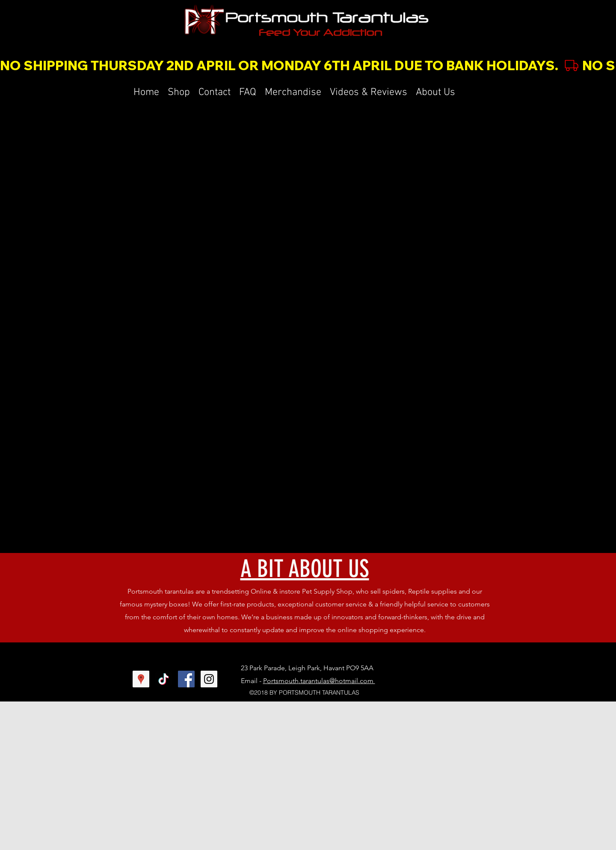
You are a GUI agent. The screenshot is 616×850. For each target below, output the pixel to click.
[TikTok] (164, 679)
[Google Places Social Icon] (141, 679)
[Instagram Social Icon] (209, 679)
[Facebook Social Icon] (186, 679)
